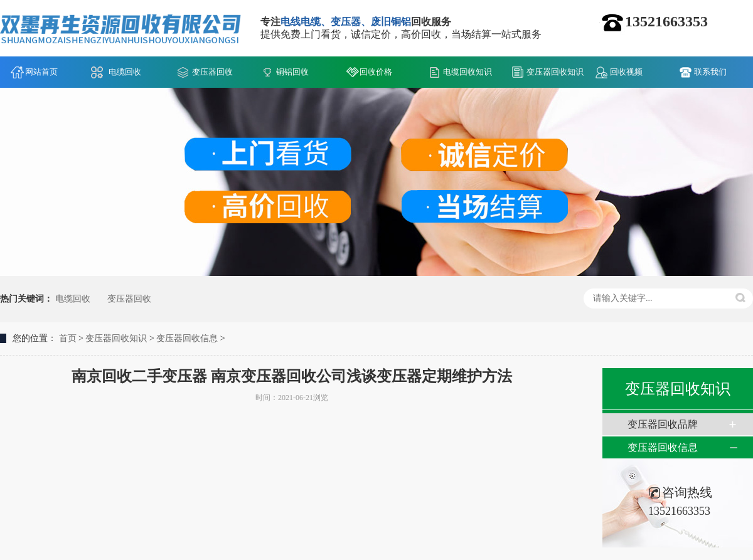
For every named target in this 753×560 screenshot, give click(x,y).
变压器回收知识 (555, 72)
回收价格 (376, 72)
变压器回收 (212, 72)
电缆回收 (125, 72)
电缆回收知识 (467, 72)
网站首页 (41, 72)
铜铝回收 (292, 72)
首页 (68, 338)
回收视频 (626, 72)
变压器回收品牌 (663, 424)
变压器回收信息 (187, 338)
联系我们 (710, 72)
